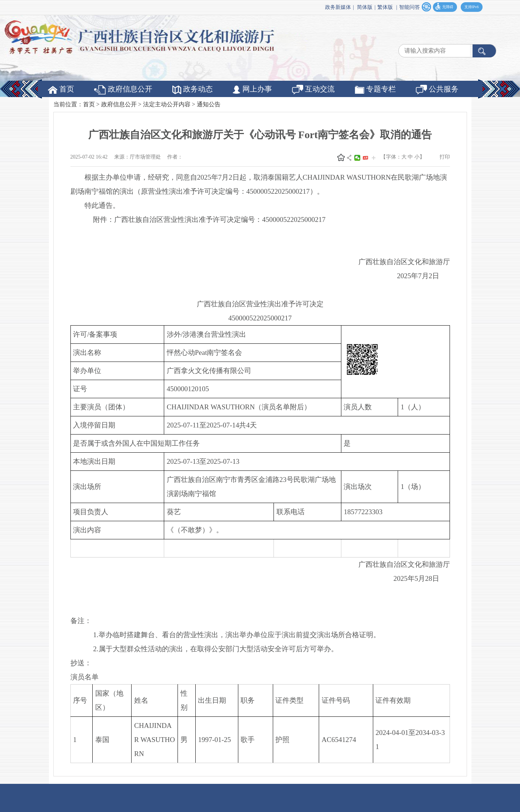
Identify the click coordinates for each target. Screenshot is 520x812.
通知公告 (209, 104)
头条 (365, 158)
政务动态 (193, 89)
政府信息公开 (123, 90)
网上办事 (252, 89)
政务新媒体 (338, 7)
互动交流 (313, 90)
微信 (357, 158)
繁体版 (385, 7)
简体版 (365, 7)
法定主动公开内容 (167, 104)
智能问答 (410, 7)
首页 (61, 89)
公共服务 (437, 90)
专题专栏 (375, 89)
